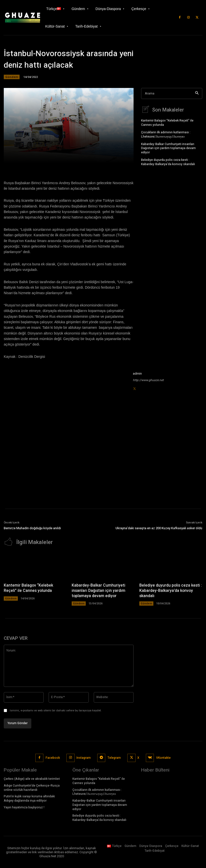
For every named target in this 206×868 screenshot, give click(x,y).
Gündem (12, 77)
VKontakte (163, 757)
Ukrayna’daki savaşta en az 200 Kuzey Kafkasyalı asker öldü (159, 528)
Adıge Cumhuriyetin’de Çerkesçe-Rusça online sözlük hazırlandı (32, 787)
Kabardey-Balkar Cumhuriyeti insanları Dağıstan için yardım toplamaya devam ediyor (168, 148)
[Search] (197, 94)
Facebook (53, 757)
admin (137, 373)
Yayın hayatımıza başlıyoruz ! (24, 807)
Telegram (114, 757)
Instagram (84, 757)
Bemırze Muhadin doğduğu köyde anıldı (32, 528)
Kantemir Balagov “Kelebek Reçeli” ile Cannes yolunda (167, 122)
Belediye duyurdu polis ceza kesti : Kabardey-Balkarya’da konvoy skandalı (168, 161)
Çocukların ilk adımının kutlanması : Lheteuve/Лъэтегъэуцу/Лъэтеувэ (166, 134)
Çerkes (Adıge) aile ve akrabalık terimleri (32, 778)
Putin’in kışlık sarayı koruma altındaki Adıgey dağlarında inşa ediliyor (29, 798)
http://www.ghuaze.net (148, 380)
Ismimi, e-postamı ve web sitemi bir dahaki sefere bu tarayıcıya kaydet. (56, 710)
